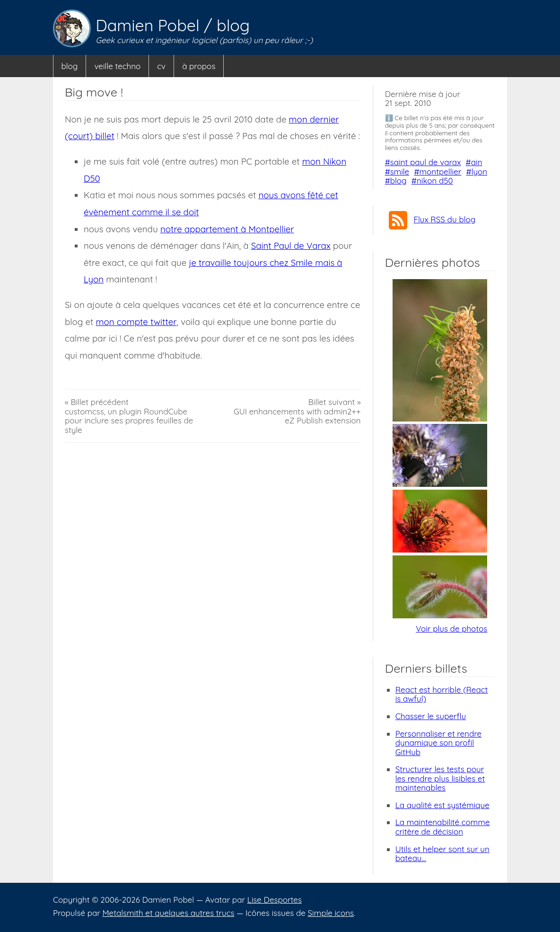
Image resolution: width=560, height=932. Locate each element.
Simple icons (331, 913)
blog (233, 25)
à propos (199, 66)
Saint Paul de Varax (291, 246)
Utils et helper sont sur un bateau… (442, 854)
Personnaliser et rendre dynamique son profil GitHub (438, 743)
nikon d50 (435, 180)
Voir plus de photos (451, 629)
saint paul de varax (426, 162)
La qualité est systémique (442, 805)
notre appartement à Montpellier (227, 229)
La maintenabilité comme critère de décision (443, 827)
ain (477, 162)
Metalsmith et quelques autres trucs (168, 913)
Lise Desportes (275, 900)
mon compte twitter (136, 322)
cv (161, 66)
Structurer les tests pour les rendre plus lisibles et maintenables (440, 778)
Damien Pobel (150, 25)
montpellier (441, 171)
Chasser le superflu (431, 716)
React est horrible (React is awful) (442, 694)
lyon (479, 171)
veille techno (117, 66)
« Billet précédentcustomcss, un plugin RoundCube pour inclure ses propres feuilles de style (129, 416)
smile (400, 171)
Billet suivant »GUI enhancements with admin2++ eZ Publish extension (297, 411)
